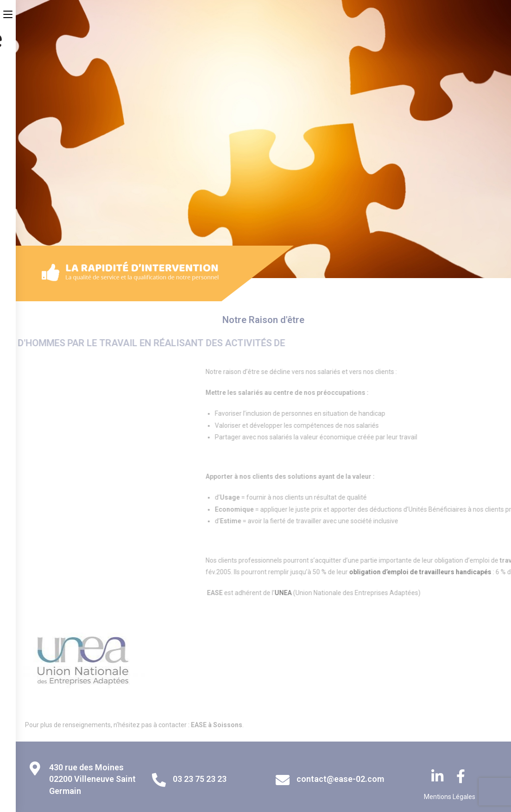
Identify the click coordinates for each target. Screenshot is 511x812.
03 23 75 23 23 (200, 779)
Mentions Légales (450, 797)
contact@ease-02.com (340, 779)
